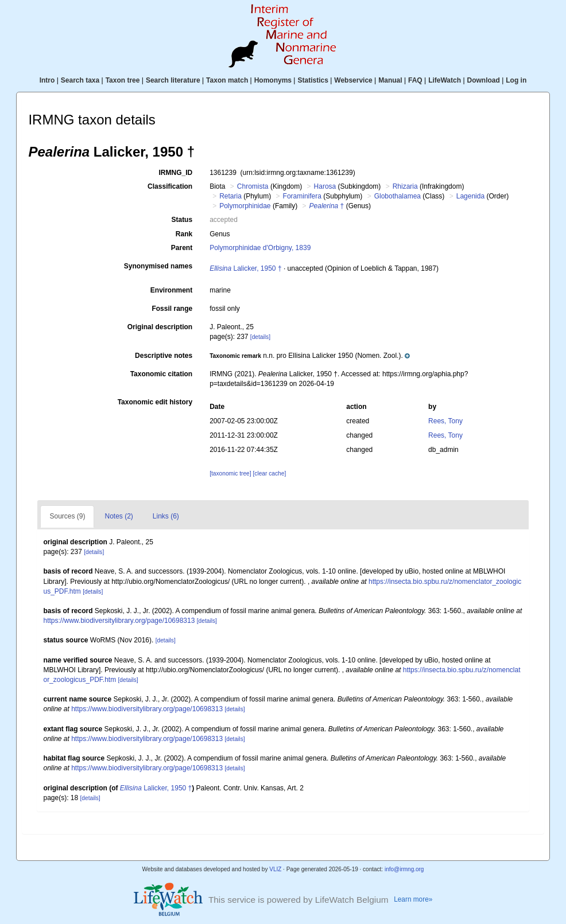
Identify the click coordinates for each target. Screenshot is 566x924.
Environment (171, 290)
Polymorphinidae (245, 206)
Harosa (325, 186)
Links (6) (166, 516)
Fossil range (172, 309)
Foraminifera (302, 196)
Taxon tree (123, 80)
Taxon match (227, 80)
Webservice (353, 80)
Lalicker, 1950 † (245, 268)
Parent (182, 248)
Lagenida (470, 196)
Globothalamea (398, 196)
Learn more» (413, 899)
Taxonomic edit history (155, 402)
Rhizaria (405, 186)
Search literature (173, 80)
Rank (184, 234)
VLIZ (275, 869)
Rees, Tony (445, 421)
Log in (516, 80)
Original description (160, 327)
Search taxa (80, 80)
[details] (260, 337)
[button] (309, 356)
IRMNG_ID (175, 173)
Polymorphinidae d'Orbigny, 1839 (260, 248)
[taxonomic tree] (230, 473)
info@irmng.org (404, 869)
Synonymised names (158, 266)
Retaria (230, 196)
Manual (390, 80)
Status (182, 220)
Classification (170, 186)
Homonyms (273, 80)
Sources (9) (67, 516)
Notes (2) (119, 516)
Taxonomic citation (161, 374)
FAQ (415, 80)
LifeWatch (445, 80)
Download (484, 80)
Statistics (313, 80)
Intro (47, 80)
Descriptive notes (164, 356)
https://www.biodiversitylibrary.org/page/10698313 (119, 621)
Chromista (253, 186)
